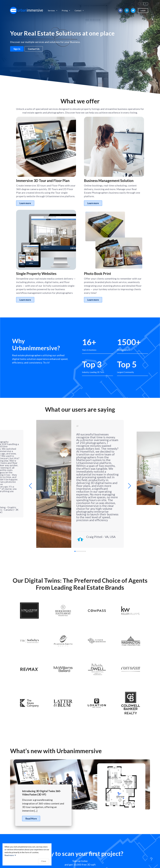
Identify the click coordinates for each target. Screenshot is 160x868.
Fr (146, 4)
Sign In (17, 49)
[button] (130, 486)
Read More (31, 819)
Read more (10, 855)
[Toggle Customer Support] (151, 859)
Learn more (25, 203)
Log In (143, 10)
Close (44, 861)
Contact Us (34, 49)
